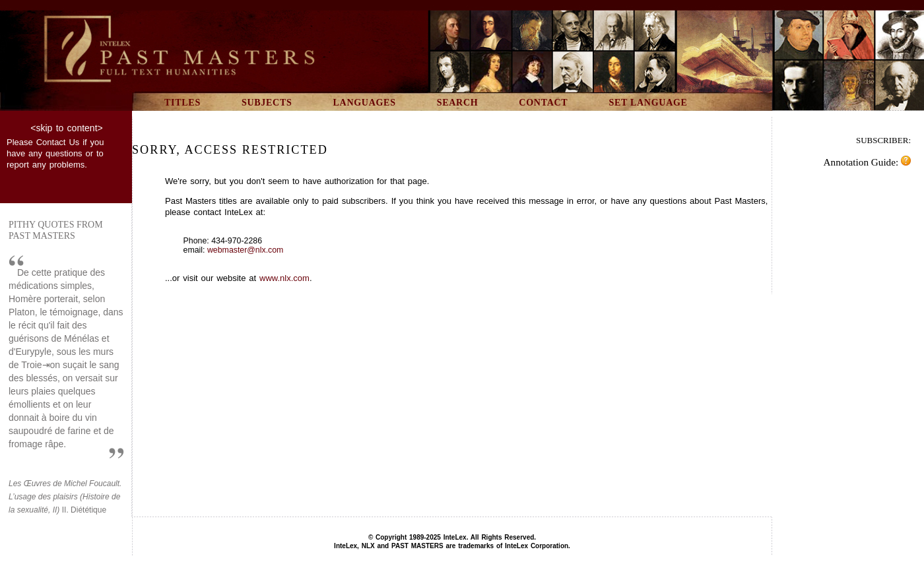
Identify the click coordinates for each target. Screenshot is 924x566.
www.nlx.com (284, 278)
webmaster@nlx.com (245, 250)
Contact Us (58, 142)
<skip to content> (66, 128)
